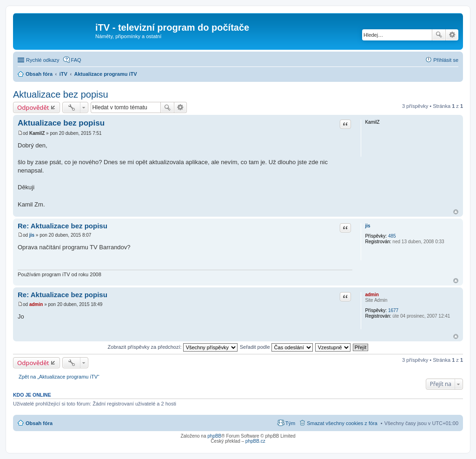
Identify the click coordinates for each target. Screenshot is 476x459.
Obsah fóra (39, 423)
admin (372, 295)
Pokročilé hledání (452, 35)
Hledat (439, 35)
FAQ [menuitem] (76, 60)
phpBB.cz (255, 441)
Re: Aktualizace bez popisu (63, 226)
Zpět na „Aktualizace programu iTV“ (59, 377)
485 (392, 236)
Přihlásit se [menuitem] (446, 60)
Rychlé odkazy (43, 60)
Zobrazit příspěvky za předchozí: (173, 347)
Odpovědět (33, 107)
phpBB (214, 436)
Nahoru (456, 212)
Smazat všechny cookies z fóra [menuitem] (342, 423)
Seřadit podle (276, 347)
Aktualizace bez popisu (61, 94)
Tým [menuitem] (290, 423)
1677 (393, 310)
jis (367, 226)
